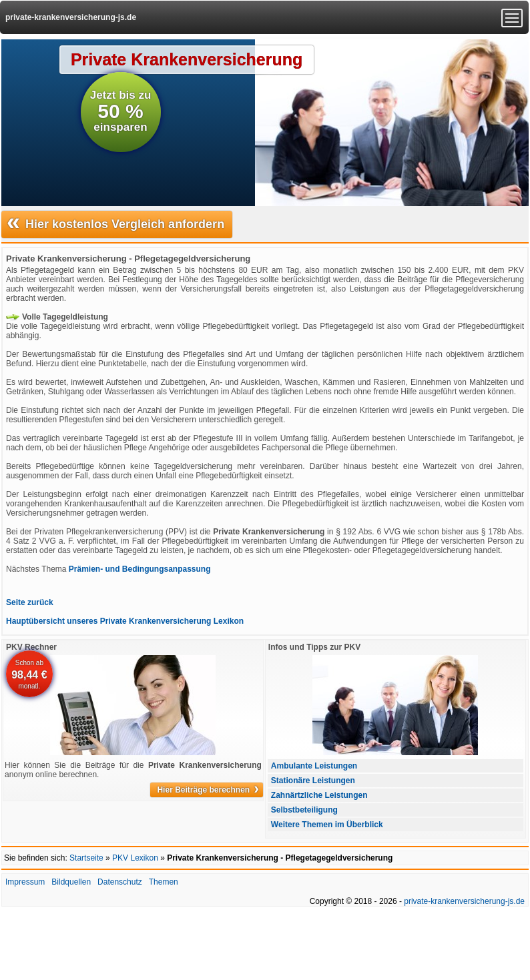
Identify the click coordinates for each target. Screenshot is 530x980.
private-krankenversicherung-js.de (71, 17)
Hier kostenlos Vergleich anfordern (115, 223)
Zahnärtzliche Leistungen (319, 795)
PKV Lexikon (135, 858)
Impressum (25, 882)
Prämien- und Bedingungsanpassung (140, 569)
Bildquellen (71, 882)
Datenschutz (120, 882)
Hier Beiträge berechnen (208, 790)
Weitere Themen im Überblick (327, 825)
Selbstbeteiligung (304, 810)
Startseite (86, 858)
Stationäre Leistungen (313, 781)
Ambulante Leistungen (314, 766)
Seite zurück (30, 602)
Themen (164, 882)
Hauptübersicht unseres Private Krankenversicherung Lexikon (125, 621)
